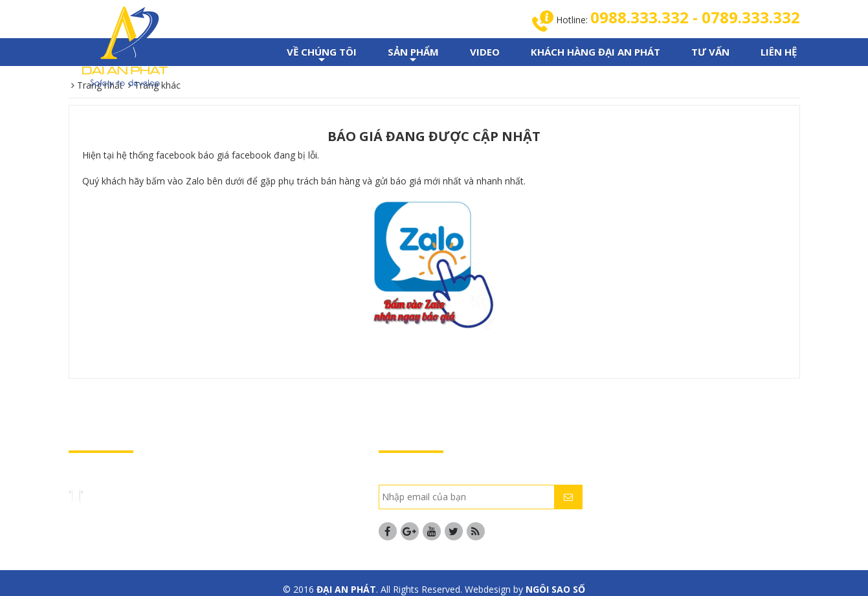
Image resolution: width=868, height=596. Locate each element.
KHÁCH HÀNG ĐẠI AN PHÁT (595, 52)
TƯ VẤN (710, 52)
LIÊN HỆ (779, 52)
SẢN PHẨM (413, 56)
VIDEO (485, 52)
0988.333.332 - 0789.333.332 (695, 17)
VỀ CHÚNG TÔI (322, 56)
